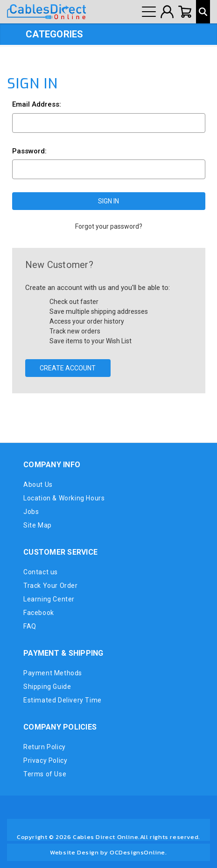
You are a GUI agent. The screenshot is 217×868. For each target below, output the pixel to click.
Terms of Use (45, 774)
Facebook (39, 613)
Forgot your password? (109, 226)
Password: (29, 151)
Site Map (38, 525)
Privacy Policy (45, 760)
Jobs (31, 512)
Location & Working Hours (64, 498)
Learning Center (49, 599)
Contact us (41, 572)
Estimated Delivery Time (63, 700)
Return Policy (45, 747)
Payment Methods (53, 673)
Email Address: (37, 104)
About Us (38, 485)
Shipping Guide (47, 687)
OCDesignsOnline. (138, 852)
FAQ (30, 626)
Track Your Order (51, 586)
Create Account (68, 368)
